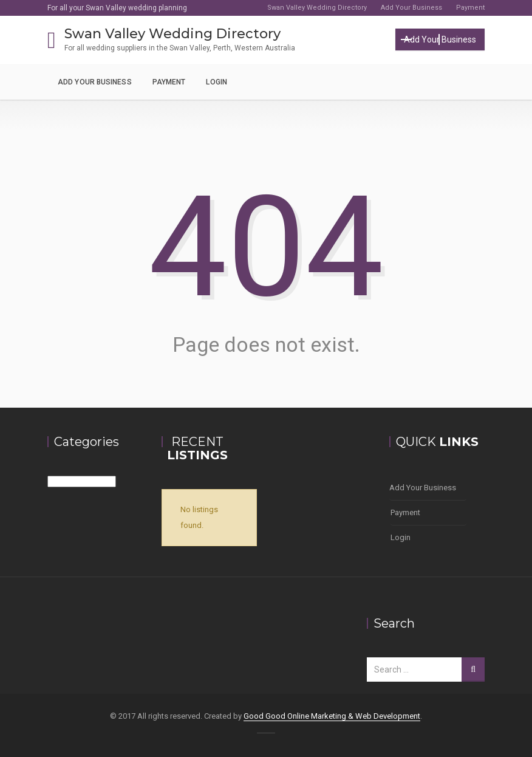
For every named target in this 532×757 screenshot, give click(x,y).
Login (217, 82)
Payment (470, 8)
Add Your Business (411, 8)
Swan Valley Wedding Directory (317, 8)
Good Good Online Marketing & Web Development (332, 716)
